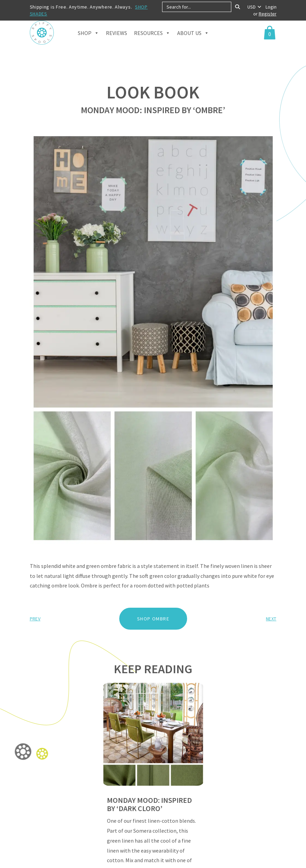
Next (271, 619)
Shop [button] (88, 41)
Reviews (117, 42)
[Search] (237, 7)
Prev (35, 619)
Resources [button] (152, 41)
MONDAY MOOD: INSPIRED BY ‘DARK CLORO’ (149, 804)
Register (268, 14)
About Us (193, 41)
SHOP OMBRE (153, 619)
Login (271, 7)
